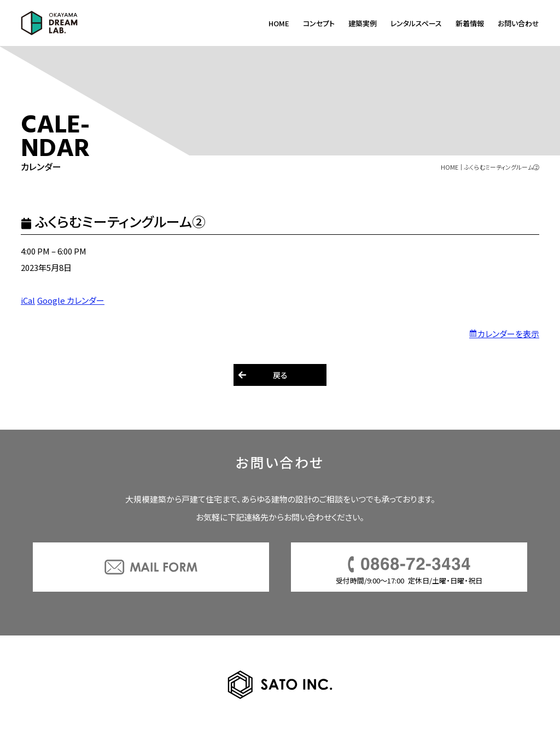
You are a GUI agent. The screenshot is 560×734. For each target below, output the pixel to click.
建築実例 (363, 23)
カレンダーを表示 (508, 334)
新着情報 (470, 23)
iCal (28, 300)
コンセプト (319, 23)
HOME (279, 23)
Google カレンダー (71, 300)
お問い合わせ (518, 23)
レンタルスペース (416, 23)
